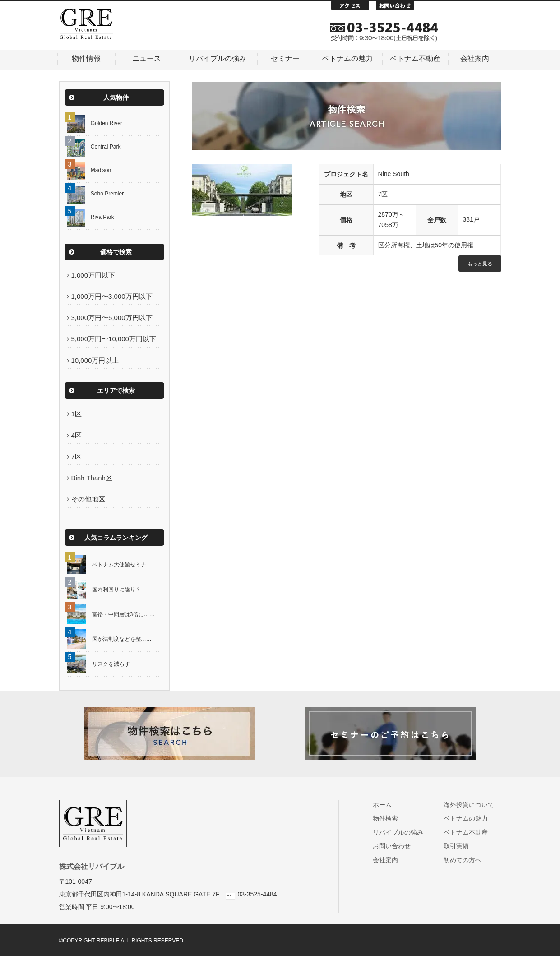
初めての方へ (466, 860)
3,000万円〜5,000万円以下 (112, 318)
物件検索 (389, 818)
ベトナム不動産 (415, 58)
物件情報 (86, 58)
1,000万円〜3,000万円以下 (112, 296)
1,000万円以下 (93, 275)
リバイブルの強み (218, 58)
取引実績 (460, 846)
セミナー (285, 58)
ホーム (386, 805)
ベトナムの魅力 (347, 58)
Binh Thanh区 (92, 478)
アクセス (353, 8)
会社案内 (475, 58)
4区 (76, 435)
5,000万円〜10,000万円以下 (114, 339)
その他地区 (88, 499)
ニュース (147, 58)
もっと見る (480, 264)
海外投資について (473, 805)
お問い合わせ (398, 8)
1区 (76, 414)
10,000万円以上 (95, 360)
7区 (76, 457)
